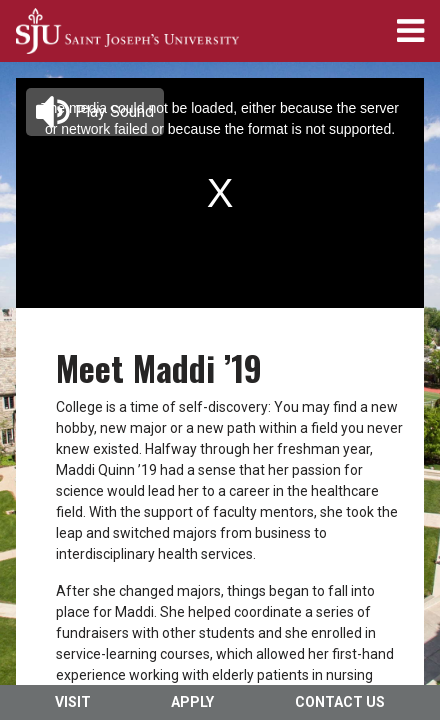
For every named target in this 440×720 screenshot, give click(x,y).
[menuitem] (127, 31)
